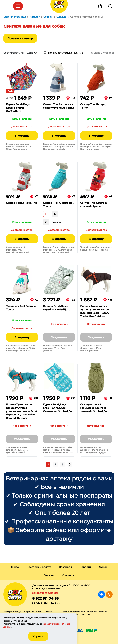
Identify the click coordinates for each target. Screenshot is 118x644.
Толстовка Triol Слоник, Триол (21, 308)
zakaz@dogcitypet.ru (45, 593)
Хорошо (38, 636)
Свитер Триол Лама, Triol (22, 203)
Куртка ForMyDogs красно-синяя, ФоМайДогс (18, 108)
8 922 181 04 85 (45, 598)
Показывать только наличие (66, 53)
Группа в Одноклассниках (109, 594)
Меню (8, 6)
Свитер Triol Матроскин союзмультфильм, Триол (58, 106)
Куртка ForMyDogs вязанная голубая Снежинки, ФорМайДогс (59, 408)
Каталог (18, 6)
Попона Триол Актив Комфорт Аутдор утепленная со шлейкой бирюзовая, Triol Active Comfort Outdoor (21, 411)
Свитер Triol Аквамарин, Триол (58, 205)
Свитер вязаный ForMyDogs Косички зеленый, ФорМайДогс (95, 408)
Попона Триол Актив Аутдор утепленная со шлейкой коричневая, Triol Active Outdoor (94, 311)
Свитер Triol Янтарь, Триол (93, 106)
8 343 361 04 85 (46, 603)
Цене (30, 53)
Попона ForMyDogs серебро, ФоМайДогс (56, 308)
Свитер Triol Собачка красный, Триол (93, 205)
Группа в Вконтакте (102, 594)
